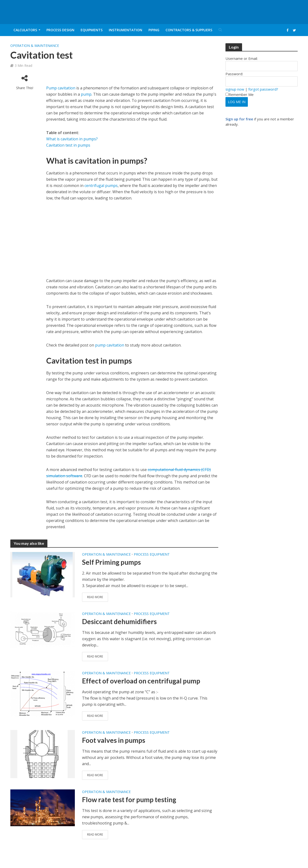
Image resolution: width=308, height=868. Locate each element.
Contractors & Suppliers (189, 30)
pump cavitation (110, 345)
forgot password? (263, 89)
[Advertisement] (103, 79)
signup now (235, 89)
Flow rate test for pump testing (129, 800)
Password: (234, 74)
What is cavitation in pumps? (72, 139)
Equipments (92, 30)
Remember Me (240, 94)
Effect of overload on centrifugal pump (141, 681)
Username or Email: (242, 58)
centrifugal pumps (101, 186)
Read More (95, 597)
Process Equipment (152, 554)
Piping (154, 30)
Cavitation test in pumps (68, 145)
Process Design (60, 30)
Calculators (25, 30)
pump (86, 94)
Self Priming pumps (111, 562)
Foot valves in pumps (114, 740)
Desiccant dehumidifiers (119, 621)
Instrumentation (125, 30)
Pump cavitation (61, 88)
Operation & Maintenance (35, 46)
